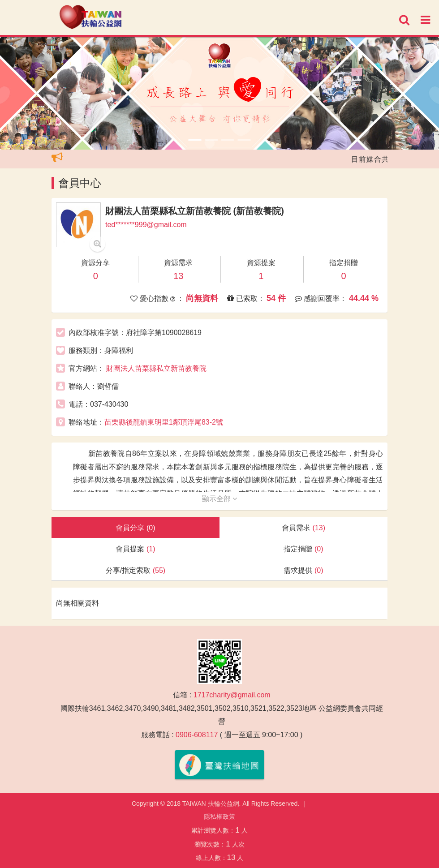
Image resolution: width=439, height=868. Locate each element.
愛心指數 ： (174, 298)
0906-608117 (197, 735)
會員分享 (135, 528)
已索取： (256, 298)
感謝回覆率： (337, 298)
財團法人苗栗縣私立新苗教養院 (156, 368)
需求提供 (303, 570)
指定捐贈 (303, 549)
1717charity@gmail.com (232, 695)
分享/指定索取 (136, 570)
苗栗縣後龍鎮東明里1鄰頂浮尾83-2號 (164, 422)
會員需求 (303, 528)
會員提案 (135, 549)
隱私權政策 (219, 816)
